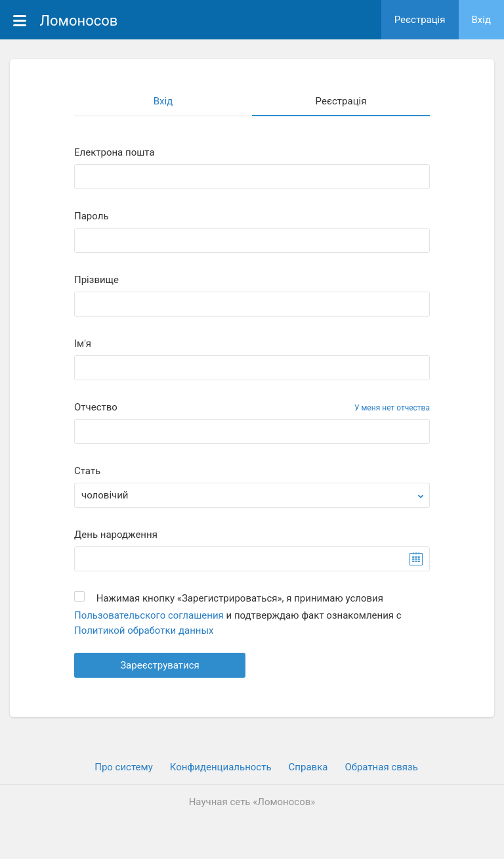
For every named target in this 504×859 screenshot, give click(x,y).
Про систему (124, 767)
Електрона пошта (115, 153)
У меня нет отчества (392, 408)
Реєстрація (420, 20)
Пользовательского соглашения (149, 615)
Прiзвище (96, 280)
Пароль (92, 216)
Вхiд (482, 20)
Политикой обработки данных (144, 630)
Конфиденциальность (221, 767)
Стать (87, 471)
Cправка (308, 767)
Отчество (96, 407)
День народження (116, 535)
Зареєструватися (160, 665)
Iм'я (83, 344)
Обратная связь (381, 767)
